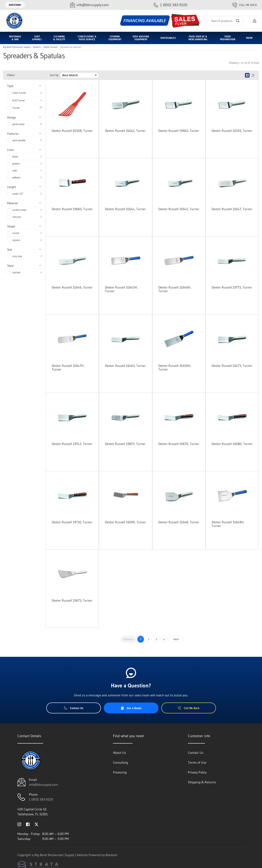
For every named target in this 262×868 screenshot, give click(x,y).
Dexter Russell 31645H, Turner (121, 289)
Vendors (37, 47)
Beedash (112, 855)
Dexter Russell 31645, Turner (179, 209)
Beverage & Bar (15, 38)
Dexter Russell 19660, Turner (72, 209)
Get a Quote (131, 708)
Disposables (168, 38)
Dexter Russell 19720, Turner (72, 522)
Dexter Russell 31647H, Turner (68, 367)
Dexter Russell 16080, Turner (232, 444)
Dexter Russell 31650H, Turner (175, 367)
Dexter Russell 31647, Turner (232, 209)
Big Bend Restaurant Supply (17, 47)
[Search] (225, 21)
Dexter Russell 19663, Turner (179, 131)
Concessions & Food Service (87, 38)
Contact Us (74, 708)
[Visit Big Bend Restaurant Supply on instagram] (19, 824)
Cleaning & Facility (59, 38)
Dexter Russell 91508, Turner (72, 131)
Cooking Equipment (115, 38)
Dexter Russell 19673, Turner (72, 600)
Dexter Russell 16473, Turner (232, 366)
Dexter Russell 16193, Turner (232, 131)
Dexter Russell (50, 47)
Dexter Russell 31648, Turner (179, 522)
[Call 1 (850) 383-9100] (170, 5)
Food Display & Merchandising (198, 38)
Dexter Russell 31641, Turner (125, 131)
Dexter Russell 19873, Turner (125, 444)
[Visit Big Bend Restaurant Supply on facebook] (28, 824)
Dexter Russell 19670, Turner (179, 444)
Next (176, 639)
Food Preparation (228, 38)
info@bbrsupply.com (43, 785)
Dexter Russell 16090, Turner (125, 522)
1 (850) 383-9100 (41, 799)
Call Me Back (245, 5)
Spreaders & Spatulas (71, 47)
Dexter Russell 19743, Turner (72, 444)
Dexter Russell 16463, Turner (125, 366)
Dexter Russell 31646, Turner (72, 287)
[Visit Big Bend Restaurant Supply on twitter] (36, 824)
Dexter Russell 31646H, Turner (175, 289)
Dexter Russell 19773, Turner (232, 287)
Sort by (54, 75)
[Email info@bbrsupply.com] (89, 5)
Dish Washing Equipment (141, 38)
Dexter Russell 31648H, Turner (228, 524)
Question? (15, 5)
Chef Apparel (37, 38)
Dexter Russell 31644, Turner (125, 209)
